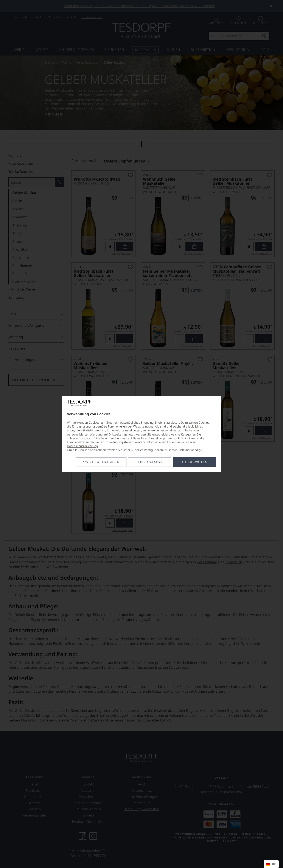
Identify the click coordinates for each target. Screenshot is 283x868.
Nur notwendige (150, 462)
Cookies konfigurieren (101, 462)
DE (271, 864)
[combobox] (271, 864)
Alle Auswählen (194, 462)
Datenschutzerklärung (82, 446)
